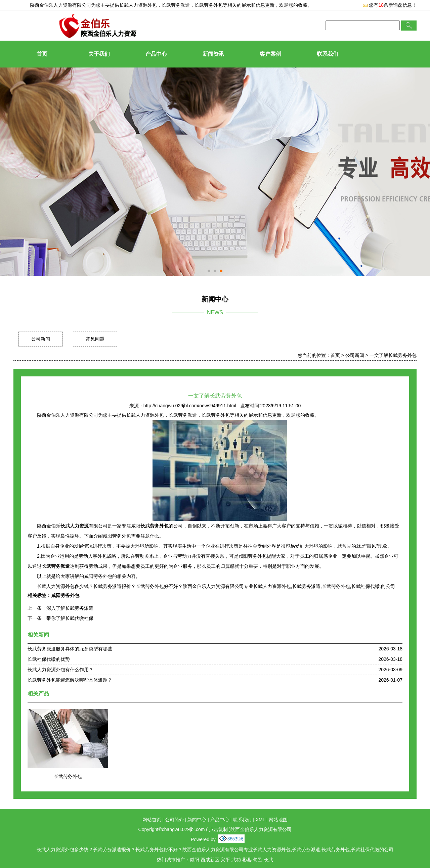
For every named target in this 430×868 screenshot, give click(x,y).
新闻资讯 (213, 54)
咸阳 (195, 860)
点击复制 (218, 829)
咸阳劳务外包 (65, 595)
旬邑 (258, 860)
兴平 (225, 860)
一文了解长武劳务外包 (393, 355)
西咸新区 (210, 860)
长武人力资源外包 (138, 5)
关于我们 (99, 54)
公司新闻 (41, 339)
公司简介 (174, 820)
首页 (42, 54)
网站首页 (152, 820)
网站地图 (278, 820)
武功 (236, 860)
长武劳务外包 (68, 776)
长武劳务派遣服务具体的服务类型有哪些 (70, 649)
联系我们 (328, 54)
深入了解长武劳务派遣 (70, 608)
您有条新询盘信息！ (390, 5)
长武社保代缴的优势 (49, 659)
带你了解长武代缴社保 (70, 618)
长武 (268, 860)
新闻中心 (197, 820)
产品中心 (156, 54)
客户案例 (270, 54)
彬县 (247, 860)
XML (260, 820)
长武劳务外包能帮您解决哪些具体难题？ (70, 680)
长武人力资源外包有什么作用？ (60, 670)
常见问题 (95, 339)
